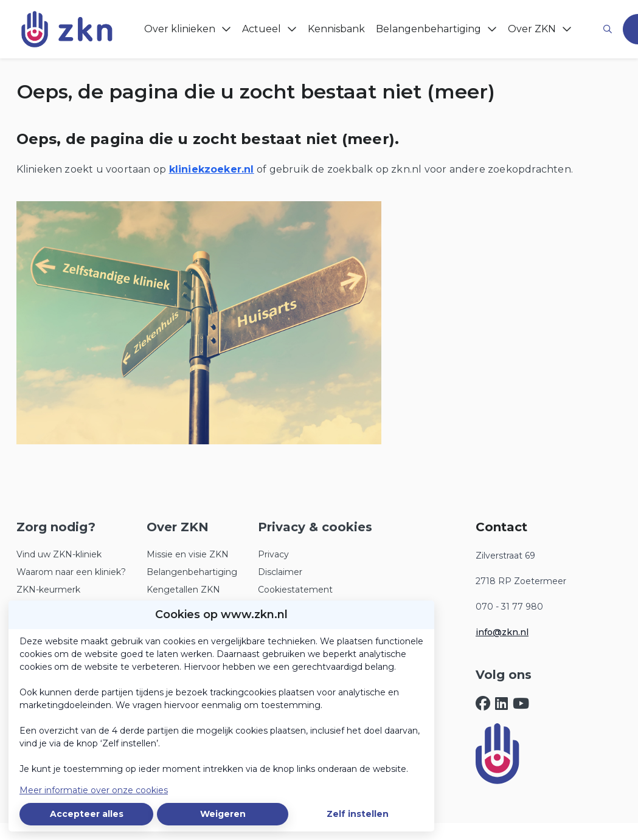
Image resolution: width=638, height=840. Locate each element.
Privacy (273, 554)
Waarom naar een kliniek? (71, 572)
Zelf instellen (358, 814)
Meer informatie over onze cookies (94, 790)
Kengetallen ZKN (183, 590)
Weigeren (223, 814)
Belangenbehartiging (192, 572)
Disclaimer (280, 572)
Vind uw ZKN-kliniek (59, 554)
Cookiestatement (295, 590)
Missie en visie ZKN (188, 554)
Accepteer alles (87, 814)
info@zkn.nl (502, 632)
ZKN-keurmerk (48, 590)
